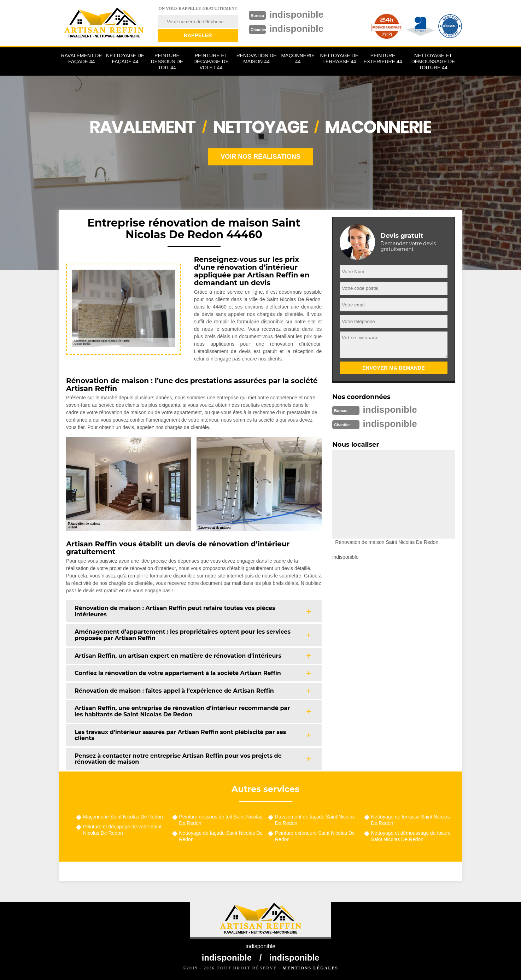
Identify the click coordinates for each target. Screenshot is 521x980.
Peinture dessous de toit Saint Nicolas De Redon (221, 820)
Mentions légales (311, 968)
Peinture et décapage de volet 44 (211, 61)
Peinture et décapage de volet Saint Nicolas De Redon (122, 830)
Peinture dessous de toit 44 (167, 61)
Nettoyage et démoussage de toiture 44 (433, 61)
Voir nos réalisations (260, 157)
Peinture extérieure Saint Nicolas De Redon (315, 836)
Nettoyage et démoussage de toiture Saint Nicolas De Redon (411, 836)
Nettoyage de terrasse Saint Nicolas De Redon (411, 820)
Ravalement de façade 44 (82, 58)
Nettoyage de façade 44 (125, 58)
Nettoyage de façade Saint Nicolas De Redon (221, 836)
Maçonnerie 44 (298, 58)
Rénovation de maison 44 (257, 58)
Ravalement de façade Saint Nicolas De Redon (315, 820)
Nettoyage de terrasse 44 (339, 58)
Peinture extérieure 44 (383, 58)
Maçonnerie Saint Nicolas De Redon (123, 817)
